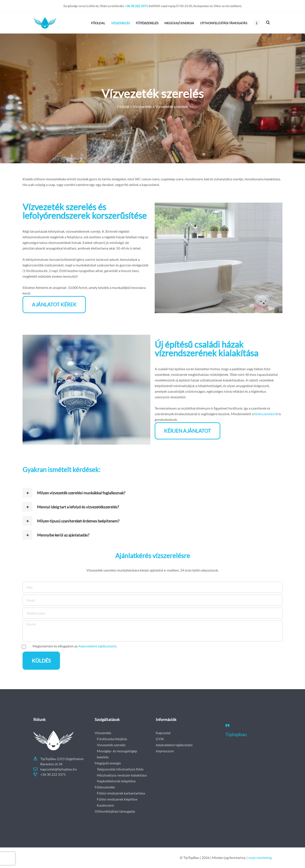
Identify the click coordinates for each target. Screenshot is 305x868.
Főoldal (123, 107)
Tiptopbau (236, 734)
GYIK (160, 739)
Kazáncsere (105, 805)
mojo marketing (260, 858)
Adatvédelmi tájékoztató (174, 745)
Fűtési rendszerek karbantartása (121, 793)
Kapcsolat (163, 733)
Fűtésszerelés (105, 787)
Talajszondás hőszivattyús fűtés (120, 769)
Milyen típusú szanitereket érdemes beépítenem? (78, 521)
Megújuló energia (108, 763)
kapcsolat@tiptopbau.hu (59, 769)
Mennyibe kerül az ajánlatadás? (63, 535)
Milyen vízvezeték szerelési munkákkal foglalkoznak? (81, 493)
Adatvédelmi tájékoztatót (97, 646)
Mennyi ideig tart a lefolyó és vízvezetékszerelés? (78, 507)
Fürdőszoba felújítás (112, 739)
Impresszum (165, 751)
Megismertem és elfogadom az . (75, 646)
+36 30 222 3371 (136, 6)
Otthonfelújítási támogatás (115, 811)
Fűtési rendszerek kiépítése (117, 799)
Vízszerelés (142, 107)
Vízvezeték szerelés (111, 745)
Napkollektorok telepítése (116, 781)
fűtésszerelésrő (266, 414)
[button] (152, 493)
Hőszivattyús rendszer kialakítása (122, 775)
